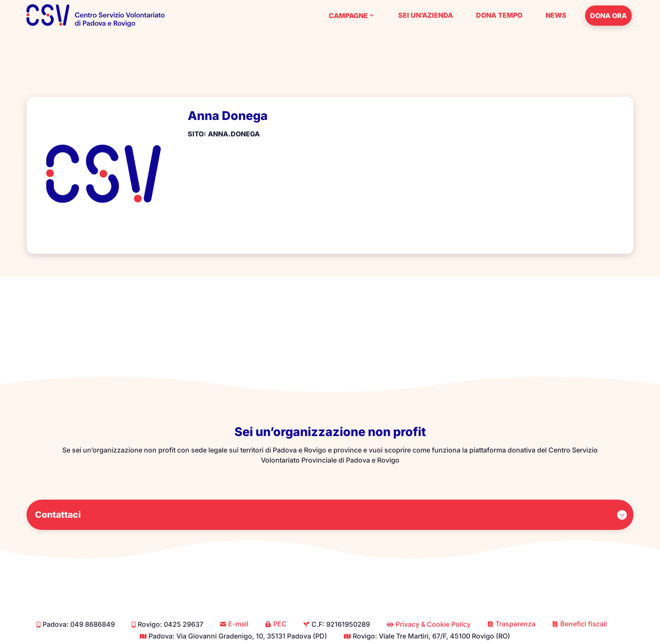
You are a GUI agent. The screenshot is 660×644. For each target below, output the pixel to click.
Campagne (348, 16)
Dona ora (608, 16)
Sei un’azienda (426, 15)
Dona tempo (499, 15)
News (556, 15)
